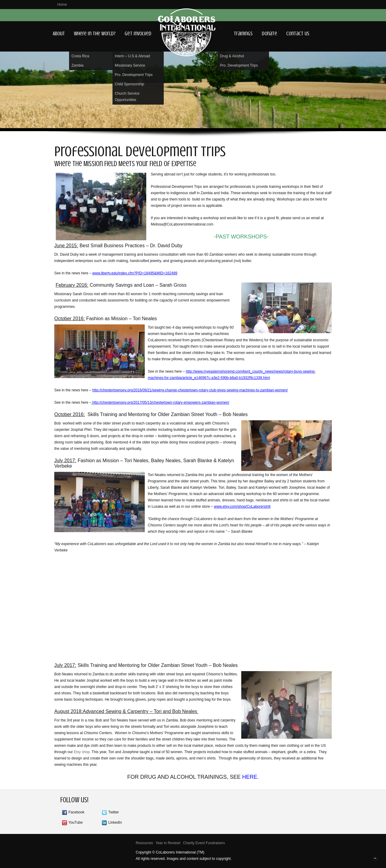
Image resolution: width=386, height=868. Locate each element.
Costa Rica (80, 56)
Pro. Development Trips (134, 75)
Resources (144, 843)
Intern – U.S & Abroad (133, 56)
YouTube (76, 822)
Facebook (76, 812)
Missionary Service (130, 65)
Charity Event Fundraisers (204, 843)
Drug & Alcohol (232, 56)
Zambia (78, 65)
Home (62, 5)
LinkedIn (115, 822)
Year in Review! (168, 843)
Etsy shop (82, 752)
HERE (250, 777)
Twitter (114, 812)
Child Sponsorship (130, 84)
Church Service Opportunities (127, 97)
